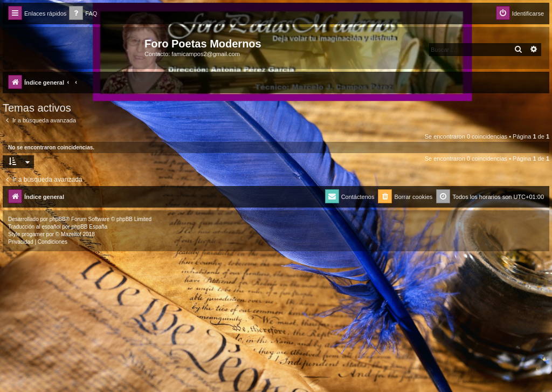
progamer (33, 234)
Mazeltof (71, 234)
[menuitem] (83, 14)
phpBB (58, 219)
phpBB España (89, 227)
